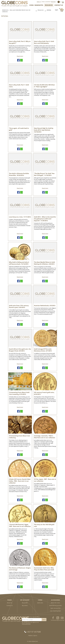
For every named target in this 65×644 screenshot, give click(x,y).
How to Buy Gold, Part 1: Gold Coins (19, 86)
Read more (20, 56)
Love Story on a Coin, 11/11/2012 (20, 217)
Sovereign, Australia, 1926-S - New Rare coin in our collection (45, 437)
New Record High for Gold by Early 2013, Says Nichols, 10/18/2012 (44, 130)
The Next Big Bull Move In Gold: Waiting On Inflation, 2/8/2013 (45, 263)
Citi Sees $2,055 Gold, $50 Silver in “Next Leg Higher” (44, 86)
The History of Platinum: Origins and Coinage (20, 569)
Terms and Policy (26, 624)
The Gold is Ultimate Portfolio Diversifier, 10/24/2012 (19, 174)
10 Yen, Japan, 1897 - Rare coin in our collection (45, 480)
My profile (25, 603)
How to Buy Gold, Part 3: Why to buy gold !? (20, 42)
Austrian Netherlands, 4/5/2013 (45, 306)
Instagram (58, 620)
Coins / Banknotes (36, 5)
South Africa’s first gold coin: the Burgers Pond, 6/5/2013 (20, 350)
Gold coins (40, 603)
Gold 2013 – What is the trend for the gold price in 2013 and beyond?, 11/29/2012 (45, 219)
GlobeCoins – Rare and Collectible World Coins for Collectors (16, 11)
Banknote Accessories (55, 605)
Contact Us (59, 5)
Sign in (39, 2)
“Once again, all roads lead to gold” (19, 129)
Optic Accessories (55, 608)
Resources (49, 5)
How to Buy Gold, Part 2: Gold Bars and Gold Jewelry (44, 42)
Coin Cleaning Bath (55, 611)
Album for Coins (55, 603)
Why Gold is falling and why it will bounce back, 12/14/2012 (19, 263)
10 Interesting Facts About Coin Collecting (20, 437)
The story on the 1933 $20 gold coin (44, 525)
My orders (25, 605)
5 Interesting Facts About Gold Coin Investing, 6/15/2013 (19, 393)
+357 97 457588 (34, 632)
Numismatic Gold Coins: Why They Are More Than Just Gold (44, 569)
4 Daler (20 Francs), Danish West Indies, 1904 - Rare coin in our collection (20, 481)
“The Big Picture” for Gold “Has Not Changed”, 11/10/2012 (44, 174)
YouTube (62, 620)
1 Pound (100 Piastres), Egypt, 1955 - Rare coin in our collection (20, 525)
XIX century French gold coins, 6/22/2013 (44, 393)
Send (44, 620)
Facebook (53, 620)
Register (53, 2)
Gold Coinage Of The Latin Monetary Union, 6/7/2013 (43, 350)
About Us (10, 603)
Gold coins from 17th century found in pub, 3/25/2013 (19, 306)
